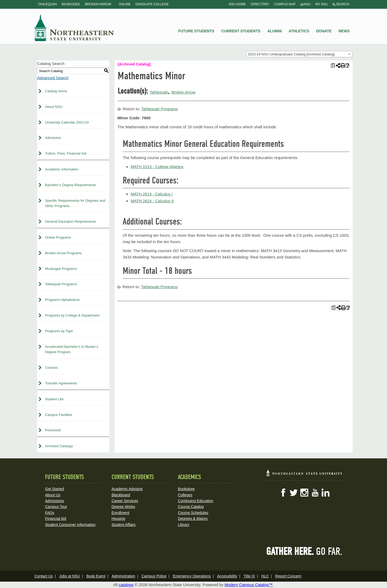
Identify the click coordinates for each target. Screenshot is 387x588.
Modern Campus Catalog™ (249, 585)
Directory (260, 4)
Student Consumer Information (70, 525)
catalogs (126, 585)
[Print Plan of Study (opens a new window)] (333, 66)
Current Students (241, 31)
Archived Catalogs (59, 446)
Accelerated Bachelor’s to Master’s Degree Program (72, 349)
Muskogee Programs (61, 269)
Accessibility (227, 576)
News (344, 31)
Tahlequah (47, 4)
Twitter (294, 493)
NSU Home (237, 4)
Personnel (53, 430)
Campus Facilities (59, 415)
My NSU (322, 4)
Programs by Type (59, 331)
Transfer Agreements (61, 383)
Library (184, 525)
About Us (53, 495)
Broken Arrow (98, 4)
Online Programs (58, 237)
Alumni (274, 31)
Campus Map (285, 4)
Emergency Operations (192, 576)
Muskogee (71, 4)
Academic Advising (127, 489)
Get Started (55, 489)
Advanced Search (53, 78)
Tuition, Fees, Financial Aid (66, 153)
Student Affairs (124, 525)
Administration (123, 576)
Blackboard (121, 495)
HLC (265, 576)
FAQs (50, 513)
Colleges (185, 495)
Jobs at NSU (70, 576)
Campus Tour (56, 507)
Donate (324, 31)
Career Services (125, 501)
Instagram (304, 493)
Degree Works (123, 507)
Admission (53, 138)
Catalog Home (56, 91)
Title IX (249, 576)
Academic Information (62, 169)
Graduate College (152, 4)
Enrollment (120, 513)
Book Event (96, 576)
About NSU (54, 107)
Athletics (299, 31)
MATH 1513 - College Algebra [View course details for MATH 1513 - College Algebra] (157, 167)
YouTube (315, 493)
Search (341, 4)
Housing (118, 519)
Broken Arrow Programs (63, 253)
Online (125, 4)
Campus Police (154, 576)
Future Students (196, 31)
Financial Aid (56, 519)
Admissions (55, 501)
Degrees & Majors (193, 519)
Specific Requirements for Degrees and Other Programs (75, 203)
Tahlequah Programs (61, 284)
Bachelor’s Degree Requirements (71, 185)
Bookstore (186, 489)
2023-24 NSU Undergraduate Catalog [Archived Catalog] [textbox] (291, 54)
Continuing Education (195, 501)
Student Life (54, 399)
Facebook (283, 493)
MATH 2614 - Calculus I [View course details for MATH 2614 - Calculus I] (152, 194)
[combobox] (299, 54)
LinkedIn (326, 493)
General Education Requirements (71, 221)
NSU (74, 28)
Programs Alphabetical (62, 300)
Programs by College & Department (72, 315)
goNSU (305, 4)
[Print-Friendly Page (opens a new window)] (342, 66)
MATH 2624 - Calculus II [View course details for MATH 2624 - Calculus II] (152, 201)
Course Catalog (191, 507)
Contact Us (44, 576)
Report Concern (288, 576)
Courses (51, 368)
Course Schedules (193, 513)
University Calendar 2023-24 (67, 122)
